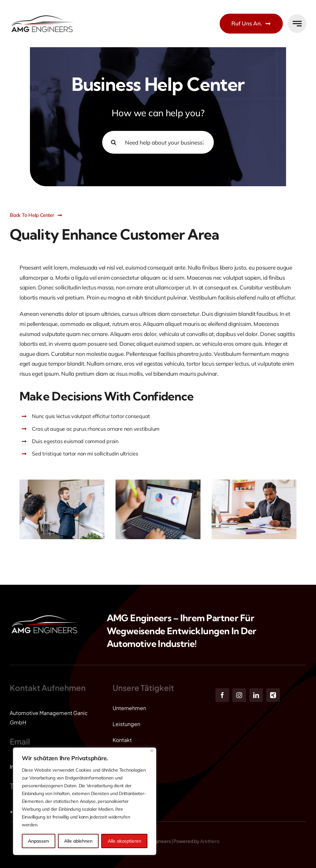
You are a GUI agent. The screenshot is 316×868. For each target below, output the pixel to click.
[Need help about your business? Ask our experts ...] (158, 142)
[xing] (273, 695)
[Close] (152, 751)
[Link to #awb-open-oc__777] (297, 24)
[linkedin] (256, 695)
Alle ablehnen (78, 841)
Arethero (210, 841)
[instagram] (239, 695)
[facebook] (222, 695)
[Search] (114, 142)
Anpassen (38, 841)
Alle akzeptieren (124, 841)
